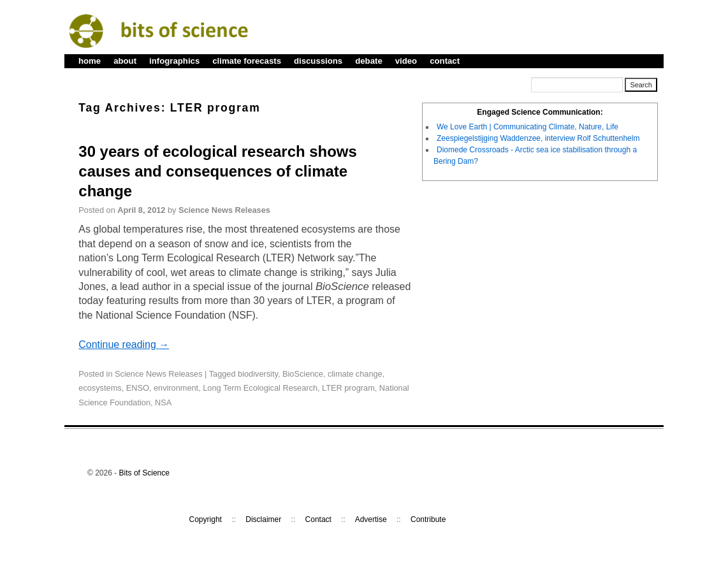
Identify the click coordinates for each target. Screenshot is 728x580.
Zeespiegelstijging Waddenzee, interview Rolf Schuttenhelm (538, 138)
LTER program (348, 388)
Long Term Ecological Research (260, 388)
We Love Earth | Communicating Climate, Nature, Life (528, 127)
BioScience (303, 374)
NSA (163, 402)
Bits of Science (144, 473)
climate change (355, 374)
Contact (318, 519)
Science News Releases (224, 210)
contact (445, 61)
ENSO (138, 388)
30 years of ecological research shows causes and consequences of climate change (217, 171)
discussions (318, 61)
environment (176, 388)
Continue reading (124, 344)
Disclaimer (263, 519)
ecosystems (100, 388)
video (406, 61)
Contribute (428, 519)
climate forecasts (247, 61)
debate (369, 61)
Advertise (371, 519)
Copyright (206, 519)
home (90, 61)
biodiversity (258, 374)
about (125, 61)
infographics (174, 61)
